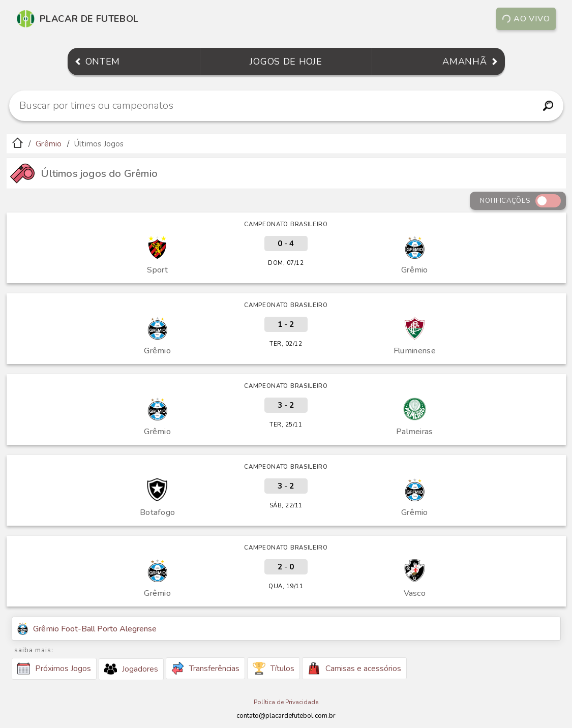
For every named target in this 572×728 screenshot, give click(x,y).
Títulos (274, 668)
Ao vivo (526, 19)
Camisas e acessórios (354, 668)
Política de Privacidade (286, 702)
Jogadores (131, 669)
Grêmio (49, 144)
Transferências (205, 668)
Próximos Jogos (54, 669)
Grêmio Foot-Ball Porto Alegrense (87, 629)
